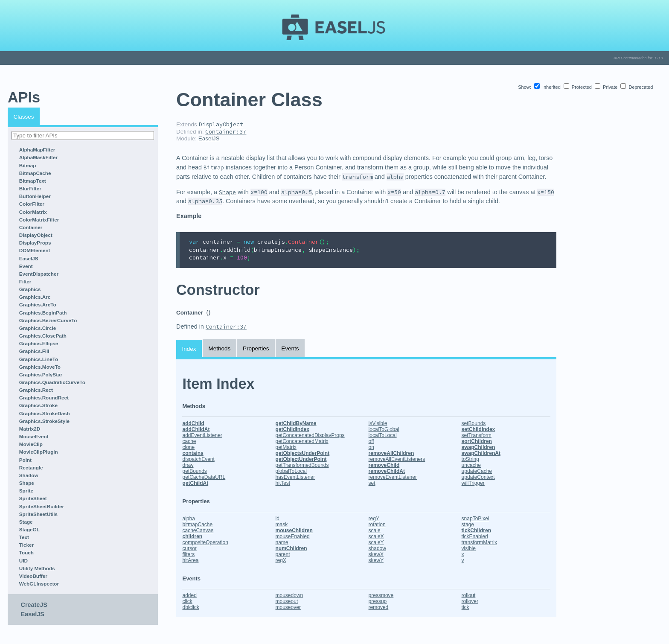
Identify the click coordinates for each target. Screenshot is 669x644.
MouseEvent (34, 436)
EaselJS (29, 258)
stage (468, 525)
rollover (470, 601)
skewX (376, 554)
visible (469, 548)
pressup (378, 601)
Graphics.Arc (35, 297)
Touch (26, 552)
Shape (27, 483)
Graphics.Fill (34, 351)
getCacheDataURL (204, 477)
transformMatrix (479, 542)
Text (24, 537)
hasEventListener (295, 477)
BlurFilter (30, 188)
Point (25, 460)
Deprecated (637, 87)
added (189, 595)
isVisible (378, 423)
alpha (188, 519)
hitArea (190, 560)
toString (470, 459)
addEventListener (202, 435)
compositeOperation (205, 542)
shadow (377, 548)
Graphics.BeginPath (43, 313)
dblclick (191, 607)
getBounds (194, 471)
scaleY (376, 542)
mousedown (289, 595)
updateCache (477, 471)
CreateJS (34, 605)
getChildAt (195, 483)
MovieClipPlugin (39, 452)
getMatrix (286, 447)
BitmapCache (35, 173)
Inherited (548, 87)
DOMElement (35, 250)
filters (188, 554)
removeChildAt (387, 471)
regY (374, 519)
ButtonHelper (35, 196)
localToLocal (383, 435)
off (371, 441)
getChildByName (296, 423)
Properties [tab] (256, 348)
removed (379, 607)
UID (23, 561)
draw (188, 465)
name (282, 542)
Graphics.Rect (36, 390)
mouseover (288, 607)
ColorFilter (32, 204)
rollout (469, 595)
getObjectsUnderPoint (303, 453)
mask (282, 525)
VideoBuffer (33, 576)
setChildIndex (478, 429)
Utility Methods (37, 568)
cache (189, 441)
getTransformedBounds (302, 465)
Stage (26, 522)
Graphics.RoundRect (44, 398)
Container (31, 227)
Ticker (26, 545)
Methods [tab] (219, 348)
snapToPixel (476, 519)
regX (281, 560)
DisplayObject (36, 235)
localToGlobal (384, 429)
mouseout (287, 601)
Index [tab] (189, 349)
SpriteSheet (33, 498)
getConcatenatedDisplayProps (310, 435)
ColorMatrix (33, 212)
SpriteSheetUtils (38, 514)
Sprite (26, 491)
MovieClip (31, 444)
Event (26, 266)
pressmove (381, 595)
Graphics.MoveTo (40, 367)
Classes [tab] (24, 117)
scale (375, 530)
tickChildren (476, 530)
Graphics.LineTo (39, 359)
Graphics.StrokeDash (45, 413)
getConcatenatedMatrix (302, 441)
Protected (578, 87)
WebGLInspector (39, 584)
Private (607, 87)
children (192, 536)
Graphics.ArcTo (38, 305)
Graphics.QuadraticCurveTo (52, 382)
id (278, 519)
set (372, 483)
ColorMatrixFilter (39, 220)
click (187, 601)
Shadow (29, 475)
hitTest (283, 483)
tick (465, 607)
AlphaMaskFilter (38, 157)
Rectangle (31, 468)
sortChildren (477, 441)
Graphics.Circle (38, 328)
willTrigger (473, 483)
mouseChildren (294, 530)
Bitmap (28, 165)
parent (283, 554)
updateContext (478, 477)
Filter (25, 281)
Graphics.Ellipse (39, 343)
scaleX (376, 536)
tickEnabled (475, 536)
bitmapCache (197, 525)
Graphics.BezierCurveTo (48, 320)
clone (188, 447)
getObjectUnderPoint (301, 459)
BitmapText (33, 181)
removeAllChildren (391, 453)
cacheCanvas (198, 530)
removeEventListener (393, 477)
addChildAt (196, 429)
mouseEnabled (293, 536)
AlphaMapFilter (37, 150)
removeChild (384, 465)
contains (193, 453)
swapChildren (478, 447)
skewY (376, 560)
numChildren (291, 548)
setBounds (474, 423)
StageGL (29, 529)
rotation (377, 525)
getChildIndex (292, 429)
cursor (189, 548)
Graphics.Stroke (38, 405)
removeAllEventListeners (397, 459)
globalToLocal (291, 471)
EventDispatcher (39, 274)
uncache (471, 465)
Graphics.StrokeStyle (44, 421)
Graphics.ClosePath (43, 336)
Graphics (30, 289)
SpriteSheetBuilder (42, 506)
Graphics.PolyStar (41, 374)
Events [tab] (290, 348)
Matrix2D (30, 429)
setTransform (477, 435)
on (371, 447)
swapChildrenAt (481, 453)
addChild (193, 423)
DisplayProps (35, 243)
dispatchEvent (198, 459)
